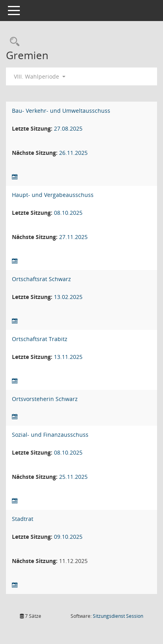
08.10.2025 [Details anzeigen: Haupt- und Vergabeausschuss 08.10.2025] (68, 213)
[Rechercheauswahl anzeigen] (13, 42)
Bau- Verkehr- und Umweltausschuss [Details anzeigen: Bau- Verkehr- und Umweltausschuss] (61, 111)
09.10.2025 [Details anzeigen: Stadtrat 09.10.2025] (68, 537)
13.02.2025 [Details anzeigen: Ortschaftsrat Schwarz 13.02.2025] (68, 297)
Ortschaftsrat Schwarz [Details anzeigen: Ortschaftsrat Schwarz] (41, 279)
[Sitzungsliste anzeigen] (15, 177)
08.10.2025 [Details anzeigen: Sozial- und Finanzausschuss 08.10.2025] (68, 452)
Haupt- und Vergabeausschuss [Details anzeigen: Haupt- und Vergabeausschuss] (53, 195)
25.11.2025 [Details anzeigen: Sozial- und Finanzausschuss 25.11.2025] (73, 477)
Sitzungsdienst (118, 616)
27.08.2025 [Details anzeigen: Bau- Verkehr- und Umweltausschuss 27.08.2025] (68, 128)
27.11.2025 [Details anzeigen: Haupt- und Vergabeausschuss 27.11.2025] (73, 237)
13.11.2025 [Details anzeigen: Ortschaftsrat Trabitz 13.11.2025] (68, 357)
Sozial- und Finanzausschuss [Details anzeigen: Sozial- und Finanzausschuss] (50, 435)
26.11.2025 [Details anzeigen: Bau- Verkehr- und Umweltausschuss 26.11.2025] (73, 153)
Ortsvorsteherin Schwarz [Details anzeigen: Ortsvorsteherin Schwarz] (45, 399)
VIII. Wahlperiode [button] (40, 76)
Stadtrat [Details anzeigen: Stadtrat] (23, 519)
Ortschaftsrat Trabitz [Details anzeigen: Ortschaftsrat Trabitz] (40, 339)
